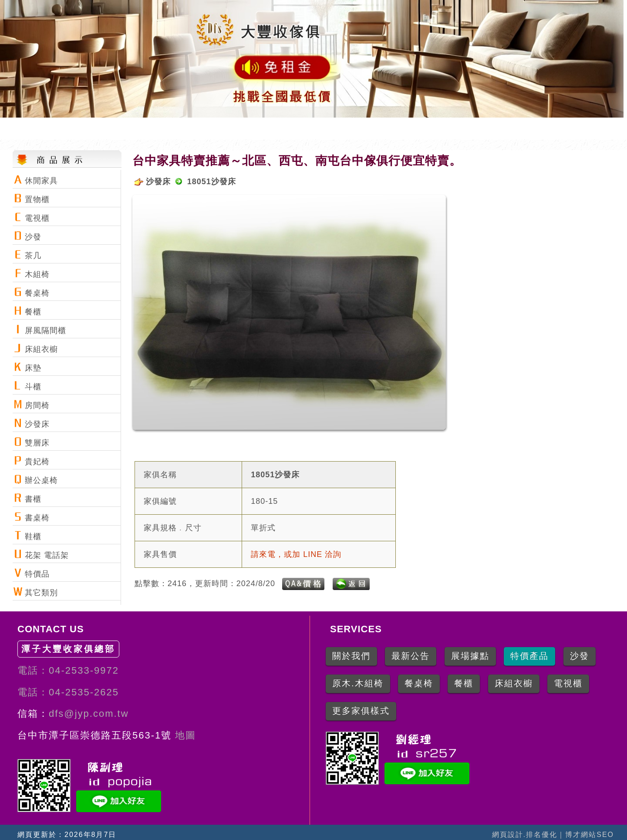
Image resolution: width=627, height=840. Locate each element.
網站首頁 (241, 128)
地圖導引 (417, 128)
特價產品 (535, 128)
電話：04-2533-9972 (68, 670)
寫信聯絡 (593, 128)
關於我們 (300, 128)
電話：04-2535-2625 (68, 692)
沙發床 (158, 182)
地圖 (184, 735)
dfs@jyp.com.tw (89, 713)
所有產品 (476, 128)
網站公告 (358, 128)
